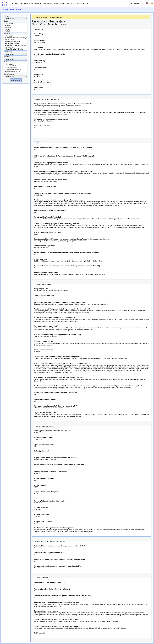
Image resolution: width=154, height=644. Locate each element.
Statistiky (79, 3)
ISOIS (5, 9)
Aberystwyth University (16, 42)
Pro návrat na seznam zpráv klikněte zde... (48, 17)
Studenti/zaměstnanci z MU (53, 3)
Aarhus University (16, 40)
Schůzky (89, 3)
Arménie (16, 29)
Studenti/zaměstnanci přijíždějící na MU (26, 3)
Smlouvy (69, 3)
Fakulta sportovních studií (16, 70)
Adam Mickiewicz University (16, 49)
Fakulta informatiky (16, 68)
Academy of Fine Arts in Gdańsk (16, 45)
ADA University (16, 47)
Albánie (16, 25)
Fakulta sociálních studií (16, 72)
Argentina (16, 27)
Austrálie (16, 31)
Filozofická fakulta (16, 66)
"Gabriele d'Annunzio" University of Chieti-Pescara (16, 38)
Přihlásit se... (136, 3)
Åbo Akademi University (16, 44)
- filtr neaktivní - (16, 24)
